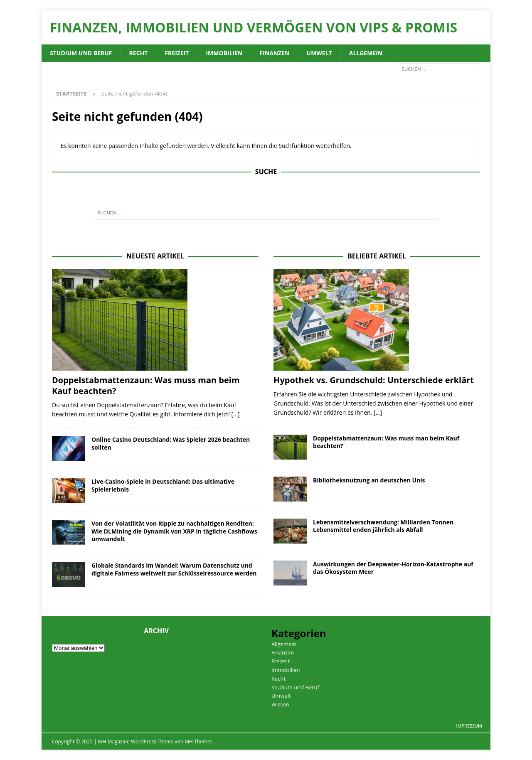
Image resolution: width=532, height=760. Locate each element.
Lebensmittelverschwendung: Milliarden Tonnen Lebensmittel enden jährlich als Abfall (383, 526)
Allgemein (366, 53)
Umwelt (319, 53)
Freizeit (177, 53)
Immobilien (224, 53)
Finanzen (274, 53)
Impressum (469, 726)
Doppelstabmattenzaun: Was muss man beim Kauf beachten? (146, 385)
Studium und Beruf (81, 53)
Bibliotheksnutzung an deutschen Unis (369, 480)
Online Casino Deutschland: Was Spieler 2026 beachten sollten (171, 443)
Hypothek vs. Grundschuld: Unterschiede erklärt (374, 380)
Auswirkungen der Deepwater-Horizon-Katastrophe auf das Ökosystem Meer (393, 568)
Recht (139, 53)
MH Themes (198, 742)
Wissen (280, 704)
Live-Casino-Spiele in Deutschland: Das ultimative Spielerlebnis (163, 485)
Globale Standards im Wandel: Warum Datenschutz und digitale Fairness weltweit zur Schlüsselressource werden (174, 569)
